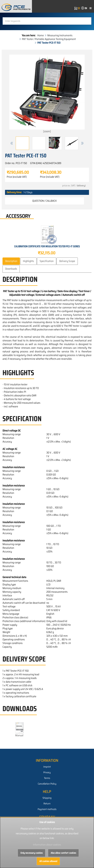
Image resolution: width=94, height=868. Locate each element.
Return (47, 804)
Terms (47, 778)
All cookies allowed (48, 861)
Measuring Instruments (60, 35)
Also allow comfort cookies (63, 853)
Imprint (47, 767)
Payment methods (47, 809)
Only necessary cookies (32, 853)
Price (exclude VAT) (17, 177)
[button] (12, 143)
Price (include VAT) (50, 177)
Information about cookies (47, 845)
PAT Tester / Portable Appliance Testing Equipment (49, 39)
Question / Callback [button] (44, 201)
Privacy (47, 772)
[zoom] (47, 94)
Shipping (47, 798)
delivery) (81, 186)
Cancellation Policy (47, 784)
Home (41, 35)
